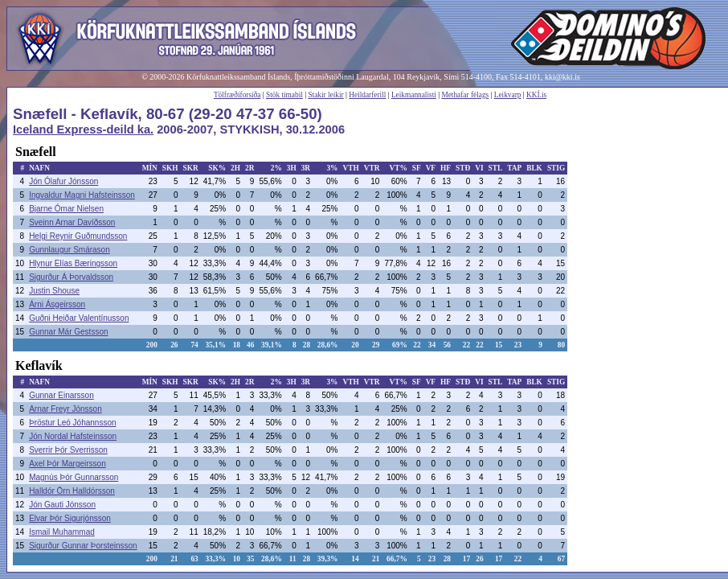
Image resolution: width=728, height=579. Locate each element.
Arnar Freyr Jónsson (65, 409)
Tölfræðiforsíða (237, 95)
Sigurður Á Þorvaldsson (71, 277)
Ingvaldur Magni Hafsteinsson (82, 195)
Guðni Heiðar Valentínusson (79, 318)
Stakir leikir (325, 95)
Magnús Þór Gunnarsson (74, 477)
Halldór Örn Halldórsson (72, 491)
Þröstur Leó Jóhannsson (72, 423)
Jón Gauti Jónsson (62, 505)
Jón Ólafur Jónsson (63, 181)
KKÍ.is (536, 95)
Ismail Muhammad (62, 532)
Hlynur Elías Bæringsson (73, 263)
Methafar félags (465, 95)
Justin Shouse (54, 291)
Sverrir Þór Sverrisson (68, 450)
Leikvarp (508, 95)
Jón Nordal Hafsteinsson (73, 436)
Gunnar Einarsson (61, 395)
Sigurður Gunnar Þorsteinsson (83, 546)
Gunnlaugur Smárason (70, 250)
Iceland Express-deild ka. (83, 129)
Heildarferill (367, 95)
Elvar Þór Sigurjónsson (70, 518)
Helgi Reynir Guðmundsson (78, 236)
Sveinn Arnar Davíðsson (72, 222)
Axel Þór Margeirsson (67, 464)
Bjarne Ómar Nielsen (66, 209)
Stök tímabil (284, 95)
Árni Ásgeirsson (57, 304)
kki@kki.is (562, 77)
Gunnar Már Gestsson (68, 332)
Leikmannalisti (414, 95)
